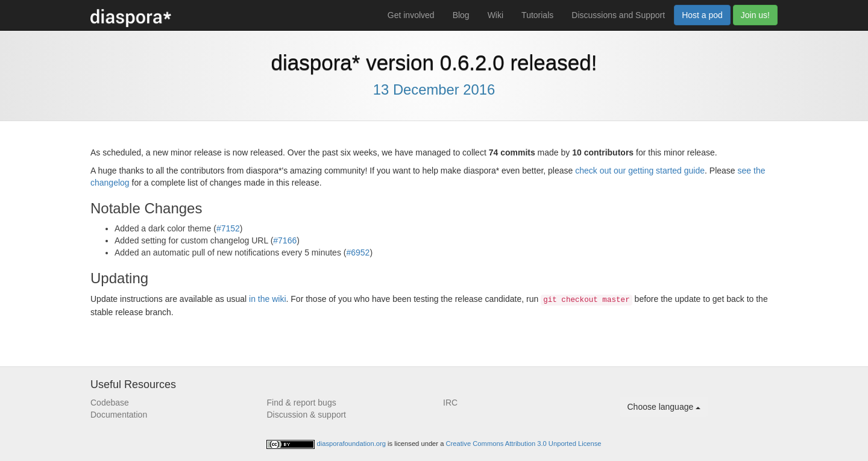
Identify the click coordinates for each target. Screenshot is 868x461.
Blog (461, 15)
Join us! (755, 15)
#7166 (285, 240)
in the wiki (267, 299)
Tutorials (537, 15)
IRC (450, 403)
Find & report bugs (302, 403)
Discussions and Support (618, 15)
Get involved (411, 15)
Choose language (664, 407)
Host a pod (702, 15)
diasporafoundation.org (353, 444)
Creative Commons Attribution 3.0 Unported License (524, 444)
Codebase (110, 403)
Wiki (495, 15)
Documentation (119, 415)
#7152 (228, 228)
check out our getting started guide (640, 171)
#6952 (358, 252)
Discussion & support (307, 415)
